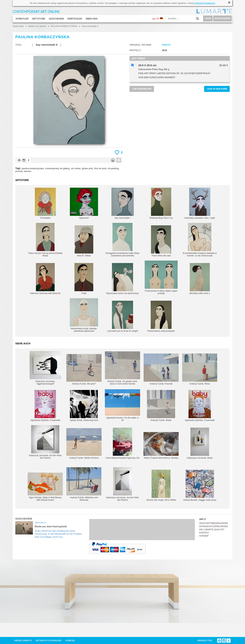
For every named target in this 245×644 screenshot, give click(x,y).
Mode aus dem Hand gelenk (51, 526)
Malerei (166, 45)
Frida (84, 279)
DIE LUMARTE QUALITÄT (212, 530)
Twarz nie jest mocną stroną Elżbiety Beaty (45, 240)
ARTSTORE (39, 19)
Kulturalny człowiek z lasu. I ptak (200, 203)
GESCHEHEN (56, 19)
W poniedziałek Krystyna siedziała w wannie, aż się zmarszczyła (200, 240)
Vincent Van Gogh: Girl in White (161, 485)
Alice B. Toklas (84, 241)
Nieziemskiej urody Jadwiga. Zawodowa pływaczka (84, 315)
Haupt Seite (18, 26)
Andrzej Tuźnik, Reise (200, 369)
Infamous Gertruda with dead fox (45, 279)
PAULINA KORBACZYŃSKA (64, 26)
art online (76, 168)
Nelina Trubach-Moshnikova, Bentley (161, 446)
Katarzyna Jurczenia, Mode (200, 443)
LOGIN (208, 18)
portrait (19, 171)
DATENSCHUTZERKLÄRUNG (214, 526)
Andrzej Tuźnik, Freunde (161, 369)
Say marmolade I (123, 203)
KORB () (70, 640)
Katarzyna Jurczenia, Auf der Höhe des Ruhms (45, 442)
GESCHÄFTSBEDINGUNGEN (214, 523)
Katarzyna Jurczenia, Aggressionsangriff (45, 368)
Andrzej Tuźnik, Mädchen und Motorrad (84, 484)
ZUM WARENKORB (142, 89)
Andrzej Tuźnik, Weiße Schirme (84, 444)
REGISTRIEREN (222, 18)
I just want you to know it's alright (122, 316)
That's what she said (161, 241)
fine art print (100, 168)
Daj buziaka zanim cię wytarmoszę (122, 279)
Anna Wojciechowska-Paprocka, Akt (122, 443)
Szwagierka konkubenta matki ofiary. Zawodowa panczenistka (123, 240)
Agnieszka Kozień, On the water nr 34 (122, 405)
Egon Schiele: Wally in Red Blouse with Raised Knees (45, 487)
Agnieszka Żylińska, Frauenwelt (45, 406)
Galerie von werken (37, 26)
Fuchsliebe (45, 203)
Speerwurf (84, 203)
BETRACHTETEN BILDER (49, 640)
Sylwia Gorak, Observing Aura (84, 406)
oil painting (113, 168)
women (27, 171)
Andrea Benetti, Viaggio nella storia (200, 485)
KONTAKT (204, 533)
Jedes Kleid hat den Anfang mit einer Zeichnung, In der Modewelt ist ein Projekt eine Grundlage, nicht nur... (58, 534)
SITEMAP (204, 536)
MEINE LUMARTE (23, 640)
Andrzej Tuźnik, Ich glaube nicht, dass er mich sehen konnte (122, 368)
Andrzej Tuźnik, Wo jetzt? (84, 370)
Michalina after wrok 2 (200, 279)
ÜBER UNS (92, 19)
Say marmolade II (90, 26)
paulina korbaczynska (33, 168)
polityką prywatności (205, 3)
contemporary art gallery (57, 168)
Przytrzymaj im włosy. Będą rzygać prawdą (161, 278)
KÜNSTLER (22, 19)
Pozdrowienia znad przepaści (161, 316)
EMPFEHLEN (75, 19)
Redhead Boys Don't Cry (161, 203)
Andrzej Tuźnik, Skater (161, 406)
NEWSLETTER (205, 640)
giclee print (87, 168)
